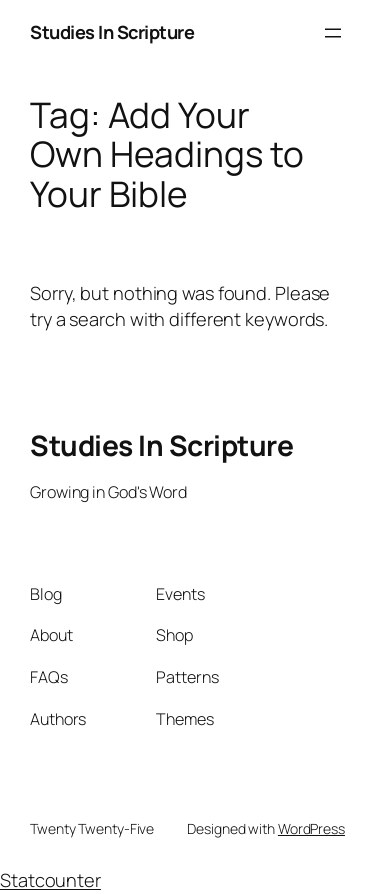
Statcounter (50, 880)
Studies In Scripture (112, 32)
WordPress (311, 828)
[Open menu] (333, 33)
